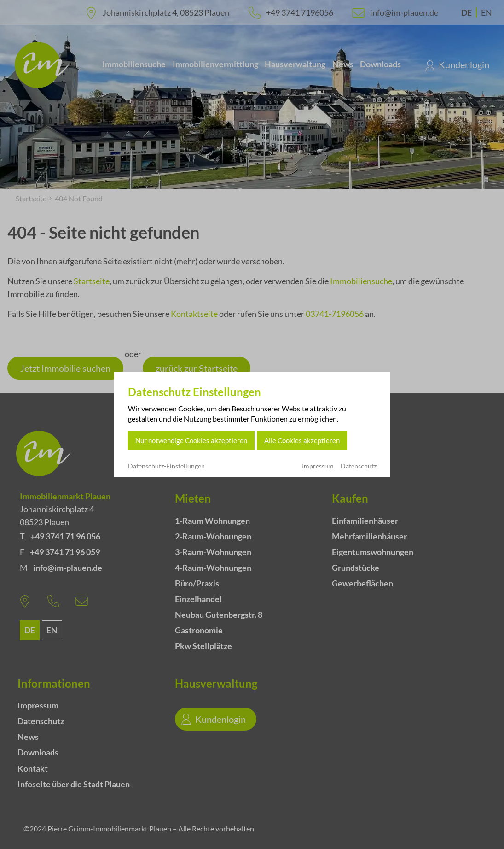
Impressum (318, 466)
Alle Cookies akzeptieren (302, 440)
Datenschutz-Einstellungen (166, 466)
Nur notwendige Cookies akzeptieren (191, 440)
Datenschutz (359, 466)
